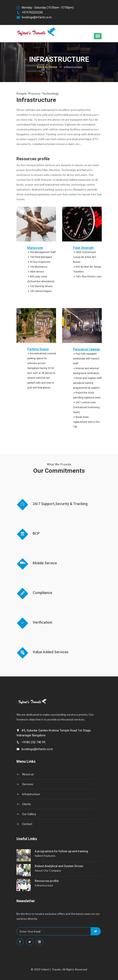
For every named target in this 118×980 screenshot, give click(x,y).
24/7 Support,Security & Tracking (60, 504)
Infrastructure (28, 794)
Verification (42, 622)
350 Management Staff (42, 252)
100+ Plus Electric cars (87, 277)
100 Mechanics (37, 267)
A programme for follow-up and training (61, 851)
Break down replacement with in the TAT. (86, 422)
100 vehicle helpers (40, 291)
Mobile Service (45, 563)
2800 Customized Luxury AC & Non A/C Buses (85, 257)
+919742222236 (30, 13)
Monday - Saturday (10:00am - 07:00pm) (45, 8)
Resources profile (47, 881)
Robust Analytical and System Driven (59, 866)
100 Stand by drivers (40, 286)
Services (25, 784)
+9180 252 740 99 (31, 742)
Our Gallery (26, 814)
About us (25, 774)
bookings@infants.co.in (34, 17)
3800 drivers (36, 272)
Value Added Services (51, 652)
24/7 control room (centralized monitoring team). (86, 407)
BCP (36, 533)
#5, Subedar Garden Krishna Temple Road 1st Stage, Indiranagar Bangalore (54, 733)
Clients (24, 804)
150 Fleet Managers (40, 257)
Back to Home (47, 67)
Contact (24, 824)
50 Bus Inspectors (39, 262)
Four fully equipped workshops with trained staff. (86, 359)
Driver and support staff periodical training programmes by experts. (87, 383)
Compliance (42, 593)
